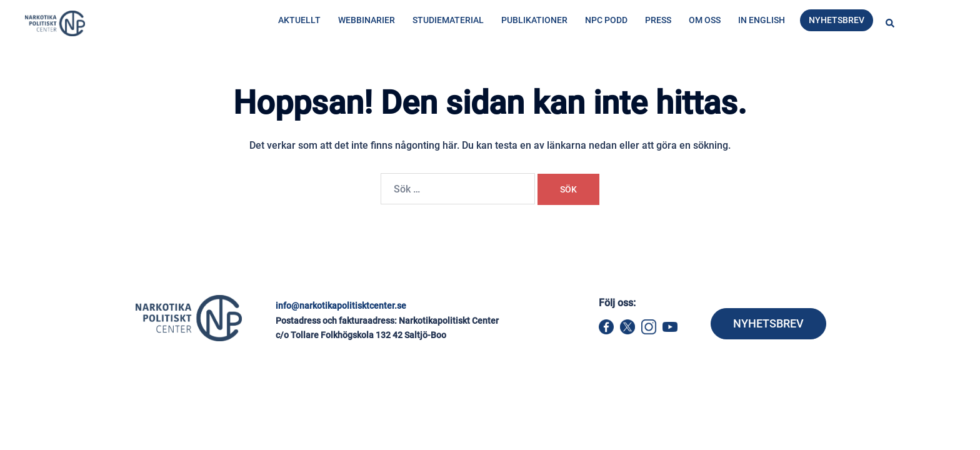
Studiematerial (448, 20)
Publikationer (534, 20)
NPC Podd (606, 20)
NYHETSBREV (768, 323)
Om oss (705, 20)
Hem (235, 73)
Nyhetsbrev (837, 20)
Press (658, 20)
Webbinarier (367, 20)
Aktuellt (299, 20)
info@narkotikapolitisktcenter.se (341, 306)
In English (762, 20)
